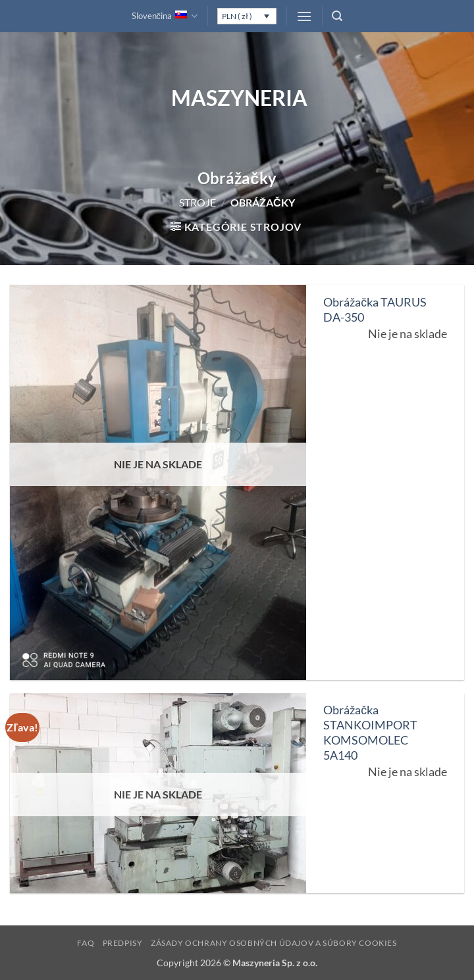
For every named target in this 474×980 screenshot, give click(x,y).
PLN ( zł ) (237, 16)
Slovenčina (165, 16)
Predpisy (123, 943)
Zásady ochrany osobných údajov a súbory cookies (274, 943)
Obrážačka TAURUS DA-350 (375, 310)
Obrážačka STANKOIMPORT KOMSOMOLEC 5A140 (370, 733)
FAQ (86, 943)
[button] (304, 16)
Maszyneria (237, 98)
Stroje (197, 202)
